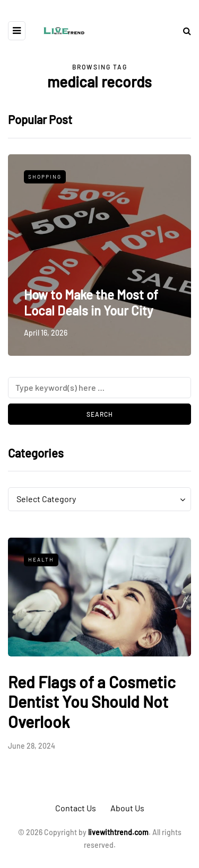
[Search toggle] (183, 30)
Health (41, 559)
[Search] (99, 388)
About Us (127, 808)
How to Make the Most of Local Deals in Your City (91, 303)
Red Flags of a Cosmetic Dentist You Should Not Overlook (92, 702)
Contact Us (76, 808)
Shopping (45, 177)
